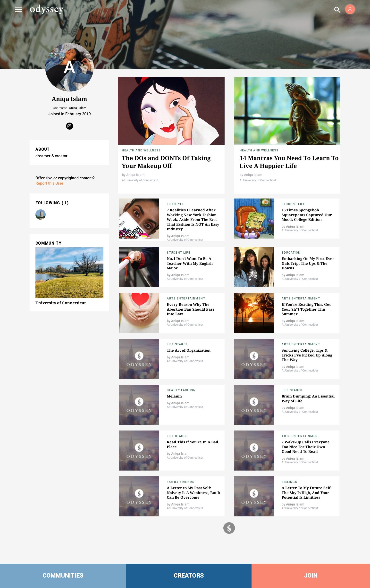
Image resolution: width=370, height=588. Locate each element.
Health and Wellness (141, 150)
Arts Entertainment (186, 298)
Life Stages (177, 344)
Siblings (289, 482)
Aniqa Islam (135, 175)
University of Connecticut (61, 303)
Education (291, 253)
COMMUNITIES (63, 576)
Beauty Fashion (181, 390)
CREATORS (189, 576)
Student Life (293, 204)
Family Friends (181, 482)
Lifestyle (175, 204)
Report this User (49, 183)
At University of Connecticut (140, 180)
